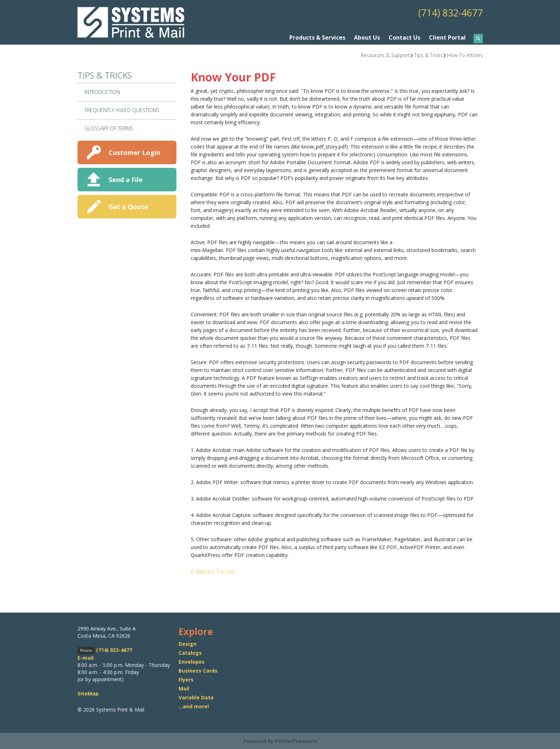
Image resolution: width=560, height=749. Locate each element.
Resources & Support (385, 55)
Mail (184, 688)
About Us (367, 37)
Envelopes (192, 661)
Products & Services (317, 37)
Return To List (215, 571)
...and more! (194, 706)
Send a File (126, 179)
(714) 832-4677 (449, 12)
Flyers (186, 679)
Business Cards (198, 670)
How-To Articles (465, 55)
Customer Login (134, 152)
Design (187, 644)
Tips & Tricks (429, 55)
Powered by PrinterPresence (280, 741)
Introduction (102, 92)
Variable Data (196, 697)
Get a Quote (128, 206)
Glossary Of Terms (109, 128)
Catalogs (190, 652)
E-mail (86, 658)
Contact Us (404, 37)
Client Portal (447, 37)
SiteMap (88, 693)
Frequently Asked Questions (122, 110)
